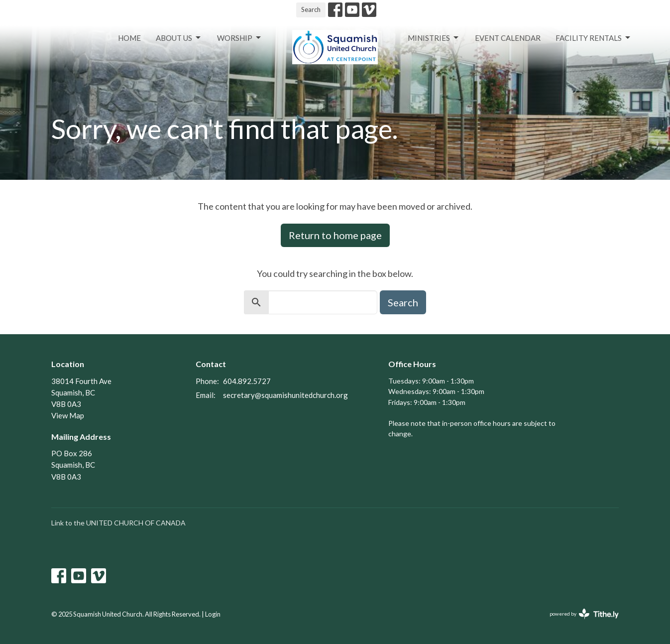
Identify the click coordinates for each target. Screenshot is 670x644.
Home (129, 38)
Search (311, 9)
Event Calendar (508, 38)
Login (213, 614)
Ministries (434, 38)
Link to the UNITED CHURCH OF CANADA (118, 523)
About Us (179, 38)
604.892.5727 (247, 381)
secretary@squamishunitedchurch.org (285, 395)
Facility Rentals (594, 38)
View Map (68, 415)
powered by (584, 614)
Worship (240, 38)
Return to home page (335, 235)
